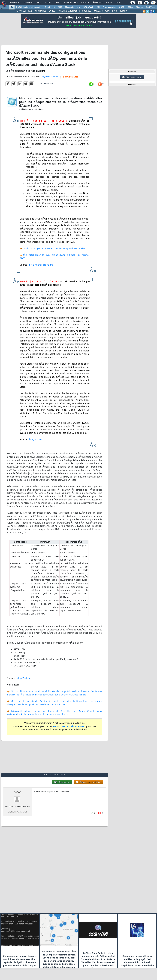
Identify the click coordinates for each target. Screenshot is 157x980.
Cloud (47, 7)
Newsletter (71, 3)
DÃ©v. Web (88, 7)
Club (118, 3)
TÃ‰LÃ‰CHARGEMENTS (69, 11)
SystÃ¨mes (151, 7)
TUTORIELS (21, 11)
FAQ (39, 3)
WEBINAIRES (40, 11)
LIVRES (52, 11)
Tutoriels (28, 3)
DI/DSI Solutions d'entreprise (29, 7)
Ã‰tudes (97, 3)
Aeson (17, 792)
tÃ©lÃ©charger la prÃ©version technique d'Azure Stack (55, 249)
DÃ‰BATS (98, 11)
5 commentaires (70, 77)
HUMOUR (124, 11)
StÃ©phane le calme (49, 77)
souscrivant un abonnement (69, 727)
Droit (109, 3)
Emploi (85, 3)
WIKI (107, 11)
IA (54, 7)
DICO (115, 11)
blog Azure (35, 440)
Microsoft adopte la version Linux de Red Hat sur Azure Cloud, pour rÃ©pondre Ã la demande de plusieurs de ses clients (55, 713)
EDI (98, 7)
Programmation (109, 7)
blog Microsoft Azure (41, 265)
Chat (58, 3)
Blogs (48, 3)
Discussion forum (132, 77)
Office (130, 7)
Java (78, 7)
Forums (14, 3)
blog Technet (24, 678)
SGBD (122, 7)
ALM (60, 7)
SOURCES (87, 11)
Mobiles (139, 7)
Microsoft (69, 7)
